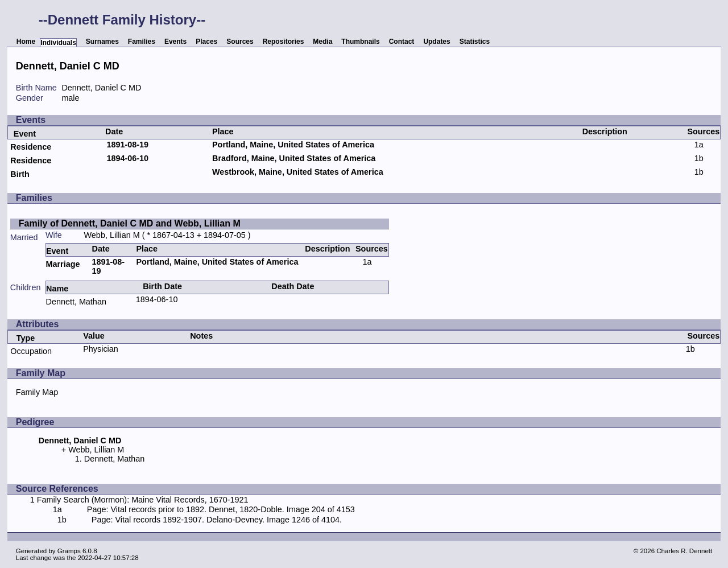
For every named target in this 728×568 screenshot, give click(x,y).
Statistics (475, 42)
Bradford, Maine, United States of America (294, 158)
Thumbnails (360, 42)
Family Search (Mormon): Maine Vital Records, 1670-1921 (143, 500)
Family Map (37, 392)
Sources (240, 42)
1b (699, 158)
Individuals (58, 43)
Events (175, 42)
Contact (402, 42)
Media (322, 42)
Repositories (284, 42)
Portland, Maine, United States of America (293, 145)
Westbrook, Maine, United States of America (298, 172)
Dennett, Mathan (76, 302)
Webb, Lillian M (112, 235)
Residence (31, 147)
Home (26, 42)
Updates (437, 42)
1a (699, 145)
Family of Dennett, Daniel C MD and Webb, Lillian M (130, 223)
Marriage (63, 264)
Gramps (69, 551)
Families (142, 42)
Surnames (102, 42)
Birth (20, 174)
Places (206, 42)
